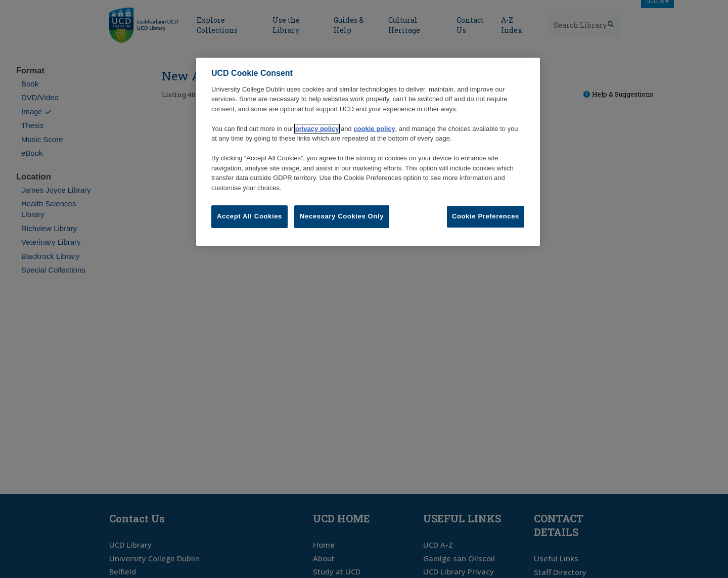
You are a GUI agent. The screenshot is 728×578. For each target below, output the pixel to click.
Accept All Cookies (249, 216)
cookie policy (374, 129)
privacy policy (317, 129)
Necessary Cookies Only (342, 216)
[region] (368, 151)
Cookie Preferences (486, 216)
